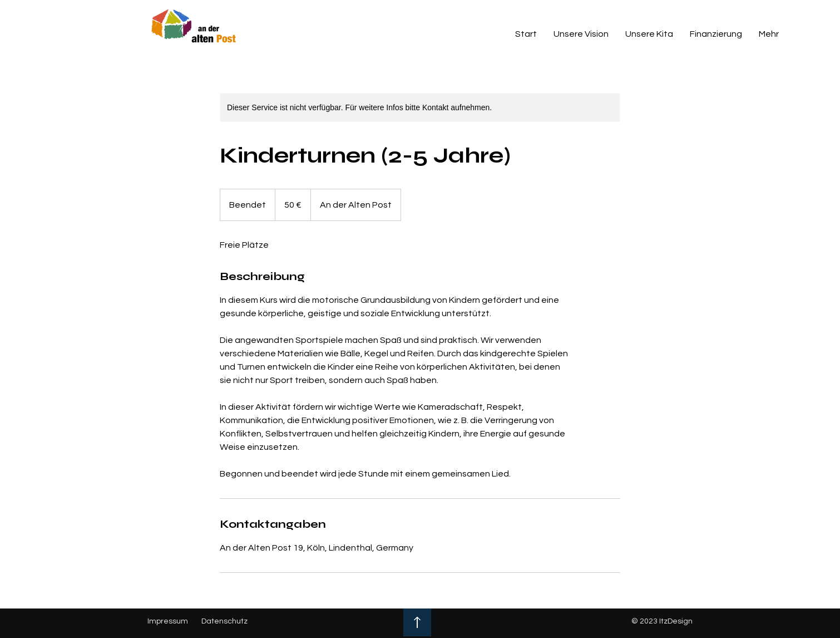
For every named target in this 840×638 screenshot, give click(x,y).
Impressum (168, 621)
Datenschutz (224, 621)
